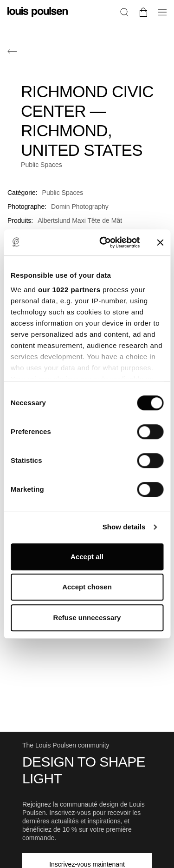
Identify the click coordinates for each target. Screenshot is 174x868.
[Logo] (38, 17)
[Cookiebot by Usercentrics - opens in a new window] (104, 242)
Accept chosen (87, 587)
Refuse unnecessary (87, 618)
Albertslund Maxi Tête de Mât (80, 220)
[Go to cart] (143, 12)
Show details (124, 527)
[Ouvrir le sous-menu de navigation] (160, 17)
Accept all (87, 557)
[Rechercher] (124, 12)
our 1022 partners (69, 290)
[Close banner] (160, 242)
